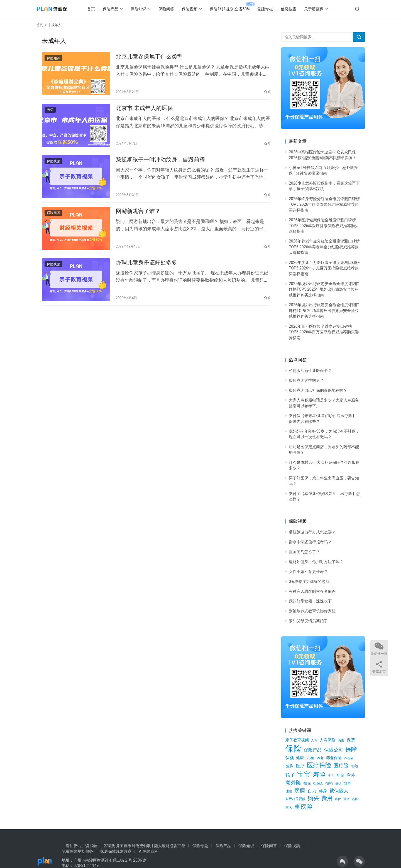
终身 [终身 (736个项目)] (323, 791)
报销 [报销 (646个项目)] (329, 783)
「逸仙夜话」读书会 (79, 846)
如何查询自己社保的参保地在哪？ (318, 390)
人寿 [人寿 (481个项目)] (314, 740)
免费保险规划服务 (77, 851)
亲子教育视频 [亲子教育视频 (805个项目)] (297, 740)
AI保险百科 (149, 851)
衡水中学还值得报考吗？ (310, 542)
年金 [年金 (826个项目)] (341, 775)
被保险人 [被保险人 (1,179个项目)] (339, 791)
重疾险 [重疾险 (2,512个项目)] (304, 807)
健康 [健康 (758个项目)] (300, 758)
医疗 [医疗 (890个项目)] (300, 766)
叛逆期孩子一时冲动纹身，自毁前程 (160, 166)
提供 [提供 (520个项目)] (338, 784)
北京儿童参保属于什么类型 (149, 58)
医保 (50, 114)
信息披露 (297, 9)
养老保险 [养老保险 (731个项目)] (334, 758)
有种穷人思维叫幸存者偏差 (312, 591)
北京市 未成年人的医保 (144, 112)
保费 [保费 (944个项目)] (351, 740)
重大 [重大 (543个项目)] (289, 808)
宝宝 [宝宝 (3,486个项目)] (304, 774)
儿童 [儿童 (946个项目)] (310, 758)
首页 (100, 9)
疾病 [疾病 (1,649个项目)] (300, 790)
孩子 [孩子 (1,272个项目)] (290, 775)
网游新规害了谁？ (138, 220)
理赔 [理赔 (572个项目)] (289, 791)
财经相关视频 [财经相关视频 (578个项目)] (295, 799)
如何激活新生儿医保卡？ (310, 371)
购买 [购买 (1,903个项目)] (313, 798)
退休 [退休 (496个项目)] (346, 799)
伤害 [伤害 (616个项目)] (341, 740)
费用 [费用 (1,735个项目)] (327, 798)
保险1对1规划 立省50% (238, 9)
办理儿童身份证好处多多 (146, 275)
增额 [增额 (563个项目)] (354, 766)
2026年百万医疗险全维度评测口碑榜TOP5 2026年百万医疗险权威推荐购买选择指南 (324, 332)
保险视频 (198, 9)
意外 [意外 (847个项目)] (351, 775)
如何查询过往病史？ (306, 380)
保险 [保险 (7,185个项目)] (294, 749)
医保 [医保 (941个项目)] (290, 766)
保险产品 (119, 9)
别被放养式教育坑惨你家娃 (312, 611)
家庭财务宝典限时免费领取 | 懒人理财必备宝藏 (145, 846)
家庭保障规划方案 (116, 851)
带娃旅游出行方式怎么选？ (312, 532)
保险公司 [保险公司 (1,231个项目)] (334, 750)
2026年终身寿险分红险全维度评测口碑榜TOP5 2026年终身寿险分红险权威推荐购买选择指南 (324, 204)
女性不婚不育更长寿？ (308, 572)
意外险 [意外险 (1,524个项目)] (293, 783)
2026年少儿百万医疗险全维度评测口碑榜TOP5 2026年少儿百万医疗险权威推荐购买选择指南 (324, 268)
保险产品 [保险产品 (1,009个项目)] (313, 750)
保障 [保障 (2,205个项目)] (351, 749)
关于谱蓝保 (322, 9)
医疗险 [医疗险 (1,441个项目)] (341, 765)
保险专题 (200, 846)
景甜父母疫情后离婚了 (308, 621)
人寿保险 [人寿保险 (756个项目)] (327, 740)
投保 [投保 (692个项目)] (307, 783)
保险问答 (175, 9)
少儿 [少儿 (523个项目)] (331, 776)
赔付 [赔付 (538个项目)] (338, 799)
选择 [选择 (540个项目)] (355, 799)
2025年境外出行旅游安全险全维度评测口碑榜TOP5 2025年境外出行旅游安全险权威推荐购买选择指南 (324, 289)
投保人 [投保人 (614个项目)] (318, 783)
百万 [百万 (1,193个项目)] (312, 791)
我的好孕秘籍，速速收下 (310, 601)
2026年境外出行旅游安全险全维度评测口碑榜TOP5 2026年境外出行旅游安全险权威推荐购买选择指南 (324, 311)
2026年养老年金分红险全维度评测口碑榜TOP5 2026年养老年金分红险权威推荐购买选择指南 (324, 247)
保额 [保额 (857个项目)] (290, 758)
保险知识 (147, 9)
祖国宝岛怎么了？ (304, 552)
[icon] (343, 861)
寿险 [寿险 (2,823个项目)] (319, 775)
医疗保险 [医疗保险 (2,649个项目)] (319, 765)
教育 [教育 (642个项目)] (347, 783)
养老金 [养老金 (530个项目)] (349, 758)
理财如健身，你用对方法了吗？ (316, 562)
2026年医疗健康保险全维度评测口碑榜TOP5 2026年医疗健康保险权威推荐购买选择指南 (324, 226)
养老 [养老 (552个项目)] (320, 758)
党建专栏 (274, 9)
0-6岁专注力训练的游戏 (309, 582)
